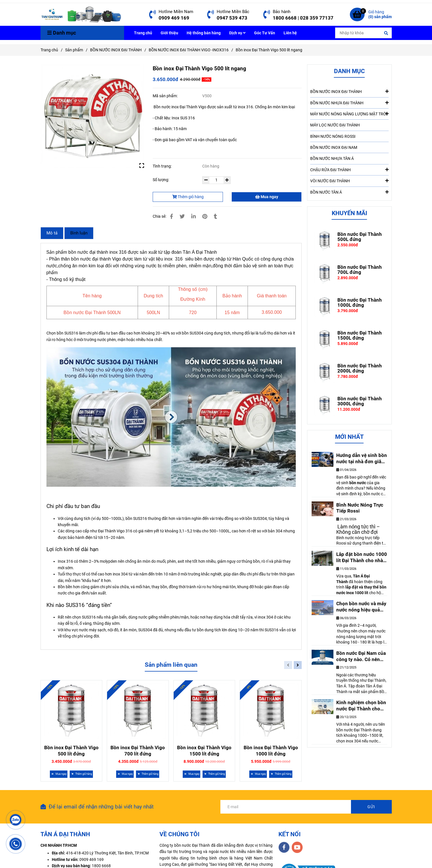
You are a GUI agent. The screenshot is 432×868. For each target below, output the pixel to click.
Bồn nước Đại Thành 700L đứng (360, 270)
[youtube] (297, 847)
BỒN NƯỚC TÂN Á (349, 192)
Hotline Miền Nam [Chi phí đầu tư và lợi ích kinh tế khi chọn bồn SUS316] (176, 12)
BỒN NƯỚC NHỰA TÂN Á (332, 158)
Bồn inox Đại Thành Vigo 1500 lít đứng (204, 751)
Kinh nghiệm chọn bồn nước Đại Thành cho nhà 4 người (361, 706)
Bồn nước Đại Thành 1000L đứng (360, 302)
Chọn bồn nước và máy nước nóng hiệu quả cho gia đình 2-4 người (361, 607)
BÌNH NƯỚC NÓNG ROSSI (333, 136)
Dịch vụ (237, 33)
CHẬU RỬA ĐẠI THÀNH (349, 170)
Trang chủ (143, 33)
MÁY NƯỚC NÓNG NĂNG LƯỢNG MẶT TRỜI (349, 114)
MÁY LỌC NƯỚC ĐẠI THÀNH (335, 125)
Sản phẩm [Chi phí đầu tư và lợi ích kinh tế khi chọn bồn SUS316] (74, 50)
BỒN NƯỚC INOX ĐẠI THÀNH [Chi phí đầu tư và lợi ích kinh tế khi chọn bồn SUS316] (116, 50)
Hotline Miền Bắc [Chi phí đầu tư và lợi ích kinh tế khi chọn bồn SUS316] (233, 12)
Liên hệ (290, 33)
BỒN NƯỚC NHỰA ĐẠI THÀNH (349, 103)
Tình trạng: (163, 166)
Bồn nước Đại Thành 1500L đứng (360, 335)
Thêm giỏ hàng (188, 197)
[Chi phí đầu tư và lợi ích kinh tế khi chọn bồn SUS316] (153, 14)
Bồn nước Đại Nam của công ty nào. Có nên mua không (361, 657)
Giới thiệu (169, 33)
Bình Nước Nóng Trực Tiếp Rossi (360, 508)
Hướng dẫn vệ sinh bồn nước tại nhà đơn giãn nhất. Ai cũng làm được (362, 459)
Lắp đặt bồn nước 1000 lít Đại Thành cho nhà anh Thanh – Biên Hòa (362, 558)
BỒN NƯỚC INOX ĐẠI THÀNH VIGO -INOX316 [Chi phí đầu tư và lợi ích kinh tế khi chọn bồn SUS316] (189, 50)
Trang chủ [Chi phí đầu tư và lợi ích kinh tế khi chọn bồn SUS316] (49, 50)
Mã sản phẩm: (166, 96)
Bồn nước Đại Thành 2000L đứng (360, 368)
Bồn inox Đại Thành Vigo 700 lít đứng (138, 751)
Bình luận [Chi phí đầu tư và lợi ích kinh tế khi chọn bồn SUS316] (79, 233)
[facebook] (284, 847)
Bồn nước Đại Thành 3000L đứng (360, 401)
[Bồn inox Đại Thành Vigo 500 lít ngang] (81, 14)
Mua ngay (267, 197)
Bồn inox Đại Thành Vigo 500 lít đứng (71, 751)
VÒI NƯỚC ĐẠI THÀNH (349, 181)
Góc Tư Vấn (265, 33)
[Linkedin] (193, 216)
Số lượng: (161, 180)
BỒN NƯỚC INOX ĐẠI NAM (334, 147)
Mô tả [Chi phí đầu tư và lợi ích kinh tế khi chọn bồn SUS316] (52, 233)
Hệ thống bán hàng (204, 33)
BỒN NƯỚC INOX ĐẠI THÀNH (349, 91)
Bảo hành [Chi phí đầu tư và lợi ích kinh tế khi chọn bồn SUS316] (282, 12)
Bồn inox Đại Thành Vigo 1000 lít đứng (271, 751)
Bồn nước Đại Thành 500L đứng (360, 237)
